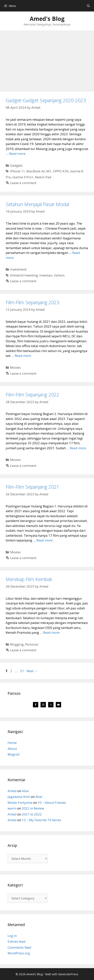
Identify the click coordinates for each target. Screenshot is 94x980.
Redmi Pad (43, 177)
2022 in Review (33, 808)
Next (32, 671)
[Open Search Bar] (88, 6)
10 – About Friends (52, 803)
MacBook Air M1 (39, 171)
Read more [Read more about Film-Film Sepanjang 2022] (78, 448)
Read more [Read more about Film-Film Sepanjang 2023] (23, 356)
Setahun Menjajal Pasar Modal (37, 204)
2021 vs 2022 (32, 814)
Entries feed (17, 941)
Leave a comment (23, 183)
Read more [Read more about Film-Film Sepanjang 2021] (45, 540)
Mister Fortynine (20, 803)
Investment (18, 269)
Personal (32, 644)
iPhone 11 (18, 171)
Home (12, 743)
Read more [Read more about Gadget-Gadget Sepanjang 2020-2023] (17, 154)
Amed (12, 791)
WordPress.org (19, 953)
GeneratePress (68, 974)
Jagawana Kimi (19, 797)
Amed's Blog (47, 19)
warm (12, 808)
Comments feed (19, 947)
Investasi (46, 275)
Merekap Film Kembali (29, 579)
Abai (25, 791)
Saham (59, 275)
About (12, 749)
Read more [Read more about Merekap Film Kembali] (51, 632)
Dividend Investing (24, 275)
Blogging (17, 644)
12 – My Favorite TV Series (41, 820)
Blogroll (14, 754)
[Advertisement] (47, 59)
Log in (12, 936)
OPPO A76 (61, 171)
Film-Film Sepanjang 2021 (32, 487)
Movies (15, 367)
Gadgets (16, 165)
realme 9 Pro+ (23, 177)
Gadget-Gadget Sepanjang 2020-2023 (46, 100)
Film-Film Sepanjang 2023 (32, 302)
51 (22, 671)
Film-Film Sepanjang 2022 (32, 395)
